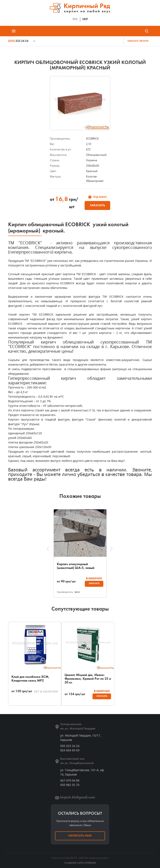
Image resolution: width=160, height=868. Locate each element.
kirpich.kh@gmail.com (78, 797)
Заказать (97, 205)
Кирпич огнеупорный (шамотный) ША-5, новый (76, 566)
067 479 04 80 (70, 780)
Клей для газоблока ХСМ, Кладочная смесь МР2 (30, 679)
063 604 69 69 (70, 750)
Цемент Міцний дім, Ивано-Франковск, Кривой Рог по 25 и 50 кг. (88, 679)
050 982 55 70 (70, 785)
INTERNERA (90, 863)
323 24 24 (18, 41)
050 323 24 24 (70, 746)
